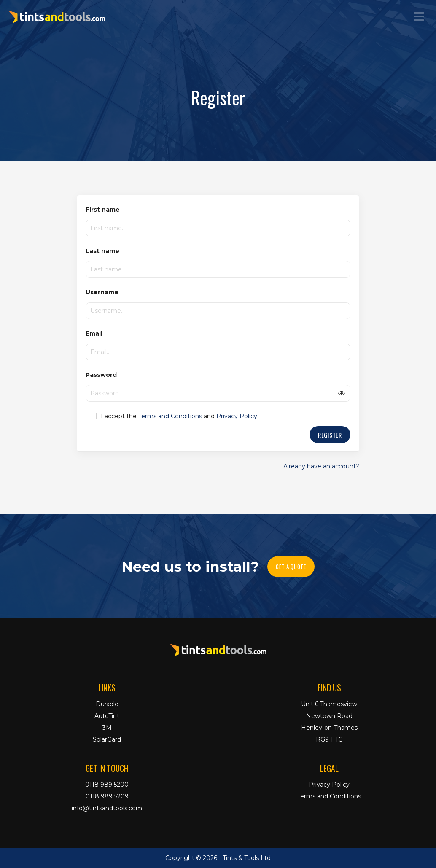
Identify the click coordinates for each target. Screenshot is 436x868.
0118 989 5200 (107, 785)
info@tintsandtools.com (107, 808)
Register (330, 435)
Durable (107, 704)
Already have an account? (321, 466)
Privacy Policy (237, 416)
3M (107, 728)
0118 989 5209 (107, 796)
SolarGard (107, 739)
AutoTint (107, 716)
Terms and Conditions (170, 416)
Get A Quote (291, 567)
